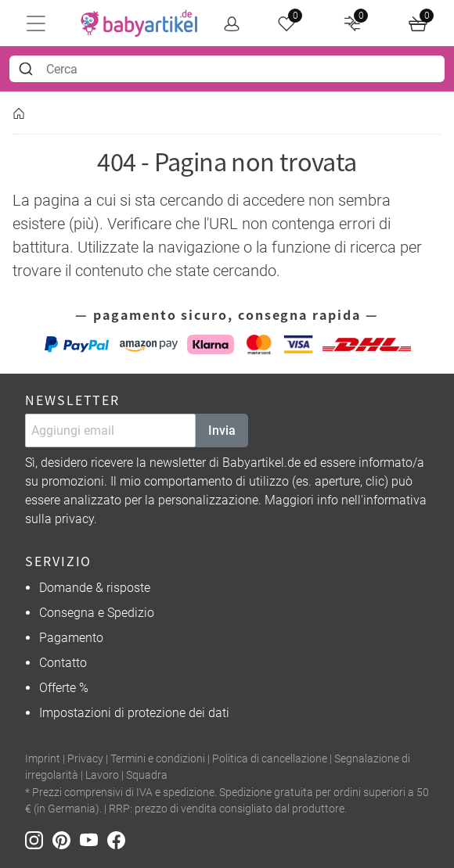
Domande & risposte (95, 588)
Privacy (85, 759)
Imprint (43, 759)
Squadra (147, 775)
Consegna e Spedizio (97, 613)
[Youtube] (94, 839)
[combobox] (227, 69)
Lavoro (102, 775)
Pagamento (71, 638)
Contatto (63, 663)
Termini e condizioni (158, 759)
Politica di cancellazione (270, 759)
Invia (222, 430)
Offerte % (64, 688)
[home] (139, 23)
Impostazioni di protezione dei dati (134, 713)
